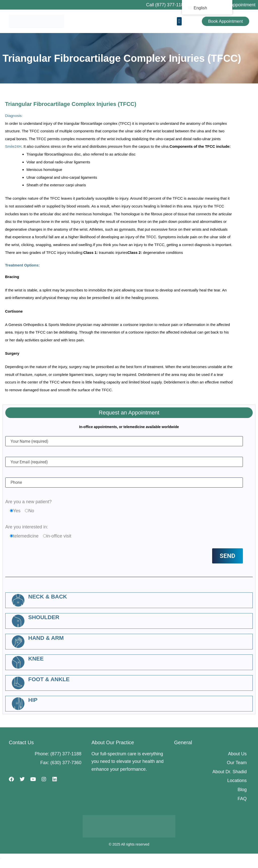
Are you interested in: (27, 527)
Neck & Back (48, 597)
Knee (36, 659)
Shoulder (44, 617)
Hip (33, 700)
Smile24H (13, 146)
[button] (179, 21)
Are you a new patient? (28, 502)
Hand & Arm (46, 638)
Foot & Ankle (49, 679)
